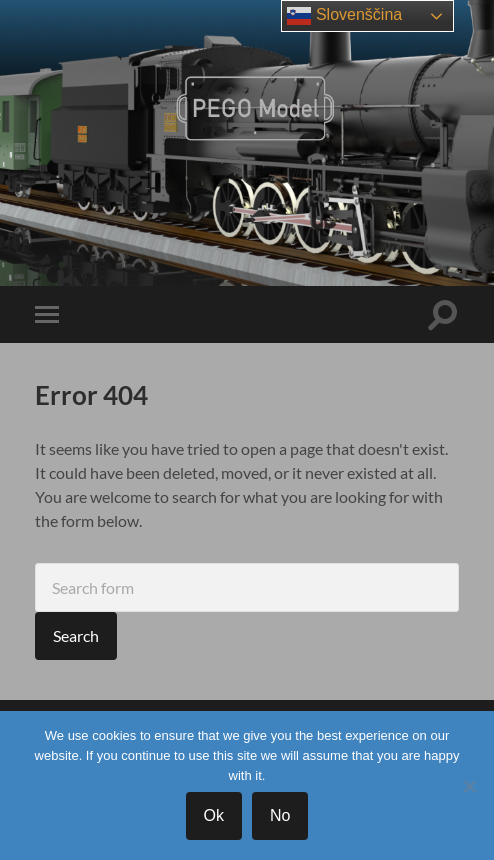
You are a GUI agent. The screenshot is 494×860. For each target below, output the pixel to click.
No (280, 815)
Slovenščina (344, 16)
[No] (469, 786)
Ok (214, 815)
